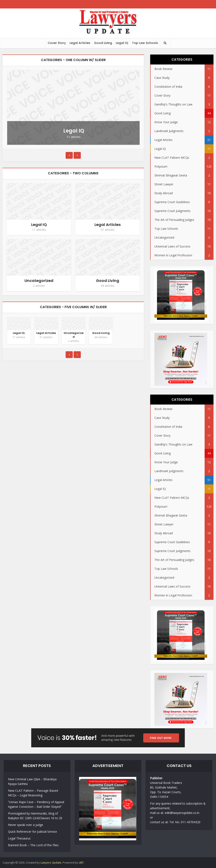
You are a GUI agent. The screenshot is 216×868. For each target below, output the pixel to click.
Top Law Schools (145, 43)
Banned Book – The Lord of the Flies (33, 845)
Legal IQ (122, 43)
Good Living (103, 43)
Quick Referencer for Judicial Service (32, 832)
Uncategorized (39, 281)
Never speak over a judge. (26, 825)
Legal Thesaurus (19, 838)
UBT (81, 863)
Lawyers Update (51, 863)
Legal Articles (80, 43)
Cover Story (57, 43)
